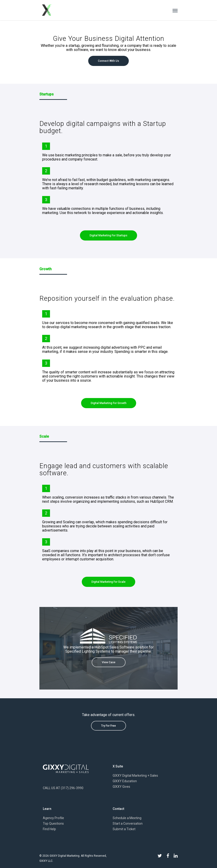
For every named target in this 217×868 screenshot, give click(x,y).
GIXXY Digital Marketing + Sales (135, 776)
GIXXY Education (125, 781)
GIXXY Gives (121, 787)
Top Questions (53, 823)
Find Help (49, 829)
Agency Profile (53, 818)
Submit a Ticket (124, 829)
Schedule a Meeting (127, 818)
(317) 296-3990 (72, 788)
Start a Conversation (128, 823)
